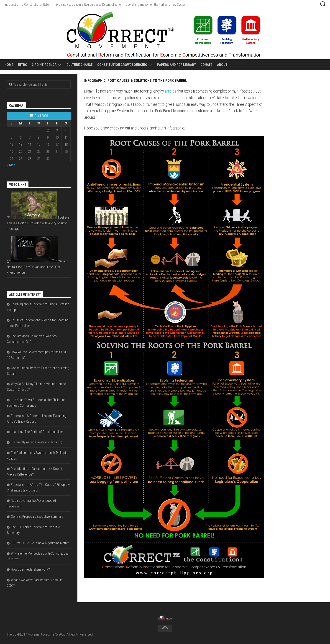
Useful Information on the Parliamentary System (156, 5)
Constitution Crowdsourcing (122, 65)
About (222, 65)
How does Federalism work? (30, 569)
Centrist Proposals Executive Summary (37, 517)
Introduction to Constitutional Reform (28, 5)
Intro (23, 65)
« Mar (11, 165)
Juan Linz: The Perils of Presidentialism (37, 432)
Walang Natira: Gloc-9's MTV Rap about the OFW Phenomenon (38, 267)
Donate (206, 65)
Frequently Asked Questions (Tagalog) (37, 442)
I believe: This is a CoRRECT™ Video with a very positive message (38, 223)
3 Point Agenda (44, 65)
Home (9, 65)
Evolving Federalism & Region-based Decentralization (89, 5)
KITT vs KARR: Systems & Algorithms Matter (40, 543)
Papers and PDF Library (177, 65)
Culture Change (80, 65)
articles (171, 91)
